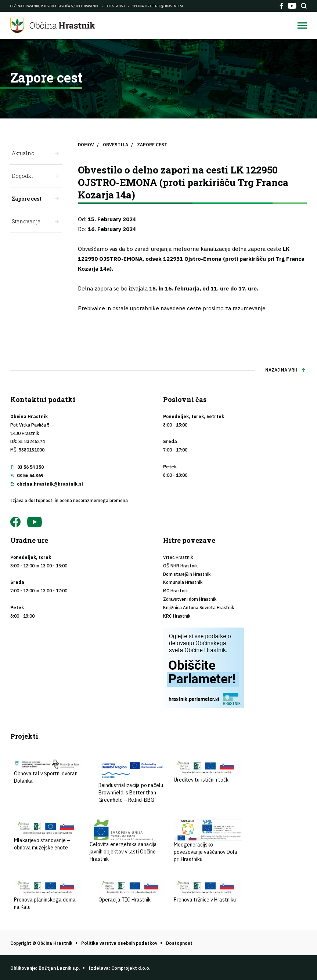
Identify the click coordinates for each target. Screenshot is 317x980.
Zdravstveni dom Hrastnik (190, 599)
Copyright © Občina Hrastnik (41, 943)
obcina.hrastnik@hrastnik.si (157, 6)
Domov (86, 145)
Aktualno (23, 153)
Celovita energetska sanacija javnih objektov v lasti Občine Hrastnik (124, 841)
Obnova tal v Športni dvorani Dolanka (48, 771)
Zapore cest (27, 199)
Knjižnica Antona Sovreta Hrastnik (199, 608)
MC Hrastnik (175, 591)
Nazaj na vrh (281, 370)
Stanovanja (26, 221)
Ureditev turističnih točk (208, 771)
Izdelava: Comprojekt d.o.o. (119, 968)
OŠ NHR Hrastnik (180, 566)
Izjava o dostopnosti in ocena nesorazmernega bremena (69, 500)
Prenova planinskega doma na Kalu (48, 895)
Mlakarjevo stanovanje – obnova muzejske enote (48, 835)
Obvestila (116, 145)
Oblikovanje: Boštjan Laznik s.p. (45, 968)
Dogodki (22, 176)
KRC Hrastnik (177, 616)
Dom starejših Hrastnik (187, 574)
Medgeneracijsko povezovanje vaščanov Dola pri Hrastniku (208, 841)
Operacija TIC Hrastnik (133, 891)
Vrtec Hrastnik (178, 557)
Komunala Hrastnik (183, 582)
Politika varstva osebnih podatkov (119, 943)
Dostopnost (179, 943)
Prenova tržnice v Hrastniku (208, 891)
